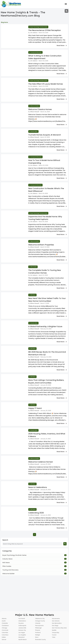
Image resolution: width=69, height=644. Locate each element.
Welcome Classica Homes (40, 109)
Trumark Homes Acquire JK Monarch (45, 135)
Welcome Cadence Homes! (41, 462)
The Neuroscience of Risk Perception (45, 30)
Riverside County (40, 640)
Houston (21, 623)
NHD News (33, 295)
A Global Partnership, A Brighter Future (45, 326)
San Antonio (56, 621)
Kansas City (22, 630)
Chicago (4, 628)
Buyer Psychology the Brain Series (39, 27)
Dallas (4, 637)
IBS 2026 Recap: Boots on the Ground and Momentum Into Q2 (47, 353)
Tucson (54, 635)
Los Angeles (22, 635)
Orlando (38, 623)
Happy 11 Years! (35, 408)
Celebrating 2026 (36, 513)
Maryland (21, 637)
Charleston (5, 626)
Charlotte (5, 623)
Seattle (54, 630)
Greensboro (22, 621)
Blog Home (4, 22)
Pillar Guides (34, 267)
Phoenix (38, 630)
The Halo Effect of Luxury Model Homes (46, 84)
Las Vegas (22, 633)
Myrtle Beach (23, 640)
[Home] (11, 4)
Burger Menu (66, 4)
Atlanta (4, 619)
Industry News (34, 131)
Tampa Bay (56, 633)
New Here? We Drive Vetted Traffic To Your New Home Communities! (47, 300)
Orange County (40, 621)
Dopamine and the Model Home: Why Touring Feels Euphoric (45, 218)
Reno (37, 637)
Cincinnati (5, 630)
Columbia (5, 633)
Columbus (5, 635)
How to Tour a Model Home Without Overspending (44, 162)
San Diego (55, 626)
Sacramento (56, 619)
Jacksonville (22, 628)
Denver (4, 640)
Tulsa (54, 637)
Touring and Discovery (36, 52)
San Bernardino (57, 623)
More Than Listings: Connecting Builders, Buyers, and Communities (46, 381)
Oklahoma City (40, 619)
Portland (38, 633)
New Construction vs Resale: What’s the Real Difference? (46, 190)
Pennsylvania (39, 626)
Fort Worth (22, 619)
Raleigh (38, 635)
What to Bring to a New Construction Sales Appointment (45, 57)
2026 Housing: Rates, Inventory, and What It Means (47, 435)
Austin (4, 621)
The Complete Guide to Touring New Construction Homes (45, 272)
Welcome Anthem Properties (41, 245)
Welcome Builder (35, 106)
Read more (61, 45)
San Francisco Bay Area (59, 628)
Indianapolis (22, 626)
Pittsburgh (38, 628)
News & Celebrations (38, 487)
